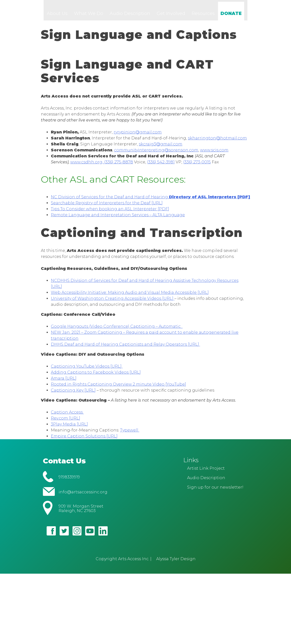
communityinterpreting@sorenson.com (156, 153)
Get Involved (171, 16)
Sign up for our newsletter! (215, 490)
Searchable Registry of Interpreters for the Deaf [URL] (107, 205)
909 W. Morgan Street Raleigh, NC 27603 (81, 511)
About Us (57, 16)
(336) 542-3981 (161, 164)
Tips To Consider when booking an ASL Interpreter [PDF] (110, 211)
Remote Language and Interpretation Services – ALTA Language (118, 217)
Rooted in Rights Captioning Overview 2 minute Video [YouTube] (118, 387)
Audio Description (130, 16)
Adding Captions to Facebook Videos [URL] (96, 375)
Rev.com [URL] (66, 421)
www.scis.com (214, 153)
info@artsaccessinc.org (83, 495)
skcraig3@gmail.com (161, 147)
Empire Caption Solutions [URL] (84, 439)
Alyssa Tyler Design (176, 561)
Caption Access (67, 415)
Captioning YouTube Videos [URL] (87, 369)
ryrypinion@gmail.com (138, 135)
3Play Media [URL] (69, 427)
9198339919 (69, 480)
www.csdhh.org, (87, 164)
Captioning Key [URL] (73, 393)
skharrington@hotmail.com (217, 141)
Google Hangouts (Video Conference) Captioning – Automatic (117, 329)
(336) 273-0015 (197, 164)
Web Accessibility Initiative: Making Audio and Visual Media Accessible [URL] (130, 295)
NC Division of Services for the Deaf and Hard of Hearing (150, 199)
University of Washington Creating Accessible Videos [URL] (113, 301)
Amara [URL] (64, 381)
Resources (203, 16)
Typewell (130, 433)
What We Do (89, 16)
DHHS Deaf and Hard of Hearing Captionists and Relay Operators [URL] (125, 347)
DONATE (231, 16)
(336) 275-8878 (119, 164)
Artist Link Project (206, 471)
